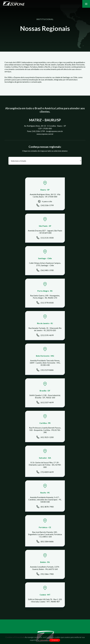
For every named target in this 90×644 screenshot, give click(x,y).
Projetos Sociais (45, 479)
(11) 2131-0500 (66, 204)
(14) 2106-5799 (24, 206)
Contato (45, 540)
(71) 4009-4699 (24, 342)
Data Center (45, 494)
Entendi (55, 640)
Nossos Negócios (45, 469)
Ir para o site (24, 202)
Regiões (45, 475)
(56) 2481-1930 (24, 238)
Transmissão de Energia (45, 510)
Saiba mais (44, 640)
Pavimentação (45, 507)
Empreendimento (45, 513)
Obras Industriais (45, 497)
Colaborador (45, 553)
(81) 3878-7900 (66, 342)
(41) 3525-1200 (66, 308)
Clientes (45, 472)
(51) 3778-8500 (66, 238)
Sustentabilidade (45, 550)
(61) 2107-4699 (24, 306)
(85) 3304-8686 (24, 377)
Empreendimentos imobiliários (45, 504)
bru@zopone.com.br (47, 592)
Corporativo (45, 557)
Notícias (45, 525)
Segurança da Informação (45, 560)
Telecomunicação (45, 491)
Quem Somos (45, 466)
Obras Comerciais (45, 500)
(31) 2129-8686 (66, 273)
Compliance (45, 547)
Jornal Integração (45, 529)
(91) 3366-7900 (66, 376)
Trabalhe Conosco (45, 544)
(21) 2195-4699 (24, 272)
